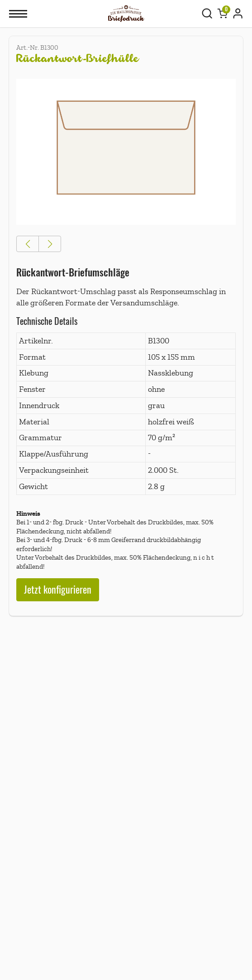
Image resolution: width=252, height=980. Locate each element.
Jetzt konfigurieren (58, 590)
